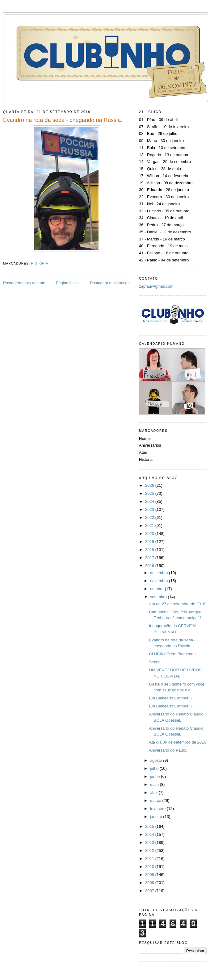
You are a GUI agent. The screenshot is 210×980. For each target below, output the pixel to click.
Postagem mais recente (24, 283)
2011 (150, 859)
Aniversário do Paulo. (168, 750)
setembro (159, 597)
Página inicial (68, 283)
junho (155, 776)
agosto (157, 760)
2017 (150, 558)
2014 (150, 834)
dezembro (160, 573)
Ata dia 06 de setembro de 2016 (177, 742)
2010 (150, 867)
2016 (150, 566)
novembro (160, 581)
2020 (150, 534)
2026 (150, 485)
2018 (150, 550)
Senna (155, 662)
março (156, 801)
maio (155, 784)
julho (155, 768)
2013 (150, 842)
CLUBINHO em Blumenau (172, 654)
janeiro (157, 817)
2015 (150, 826)
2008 (150, 883)
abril (154, 792)
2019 (150, 542)
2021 (150, 525)
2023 (150, 509)
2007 (150, 891)
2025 (150, 493)
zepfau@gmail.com (156, 286)
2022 (150, 517)
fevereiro (158, 809)
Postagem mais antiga (110, 283)
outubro (157, 589)
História (40, 263)
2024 (150, 501)
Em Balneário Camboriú (170, 698)
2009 (150, 875)
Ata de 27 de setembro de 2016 (177, 604)
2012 (150, 851)
